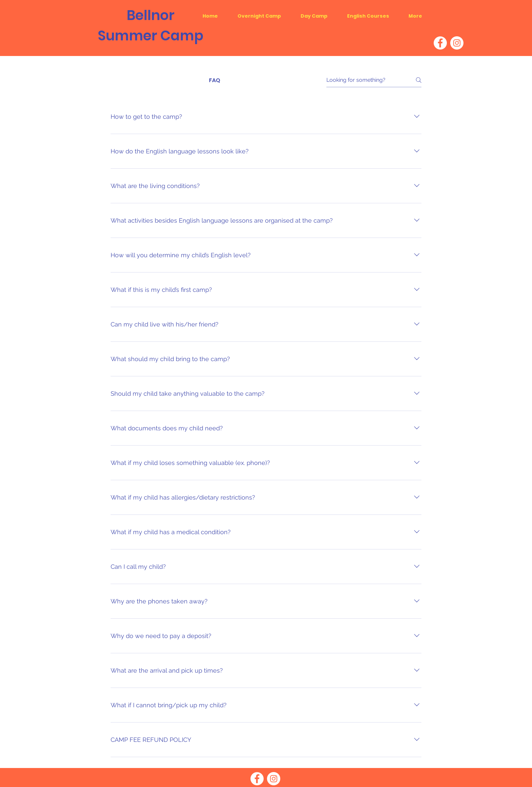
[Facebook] (440, 43)
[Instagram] (457, 43)
